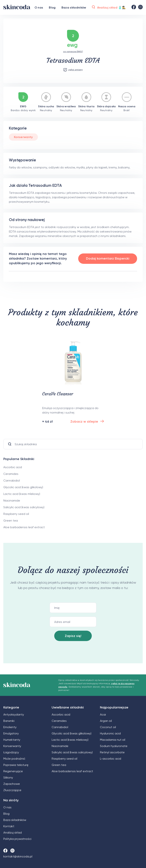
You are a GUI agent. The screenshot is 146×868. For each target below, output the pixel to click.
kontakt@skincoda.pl (18, 856)
